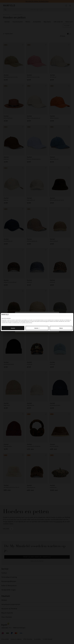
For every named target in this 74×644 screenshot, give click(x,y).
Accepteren (13, 328)
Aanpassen (37, 328)
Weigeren (61, 328)
